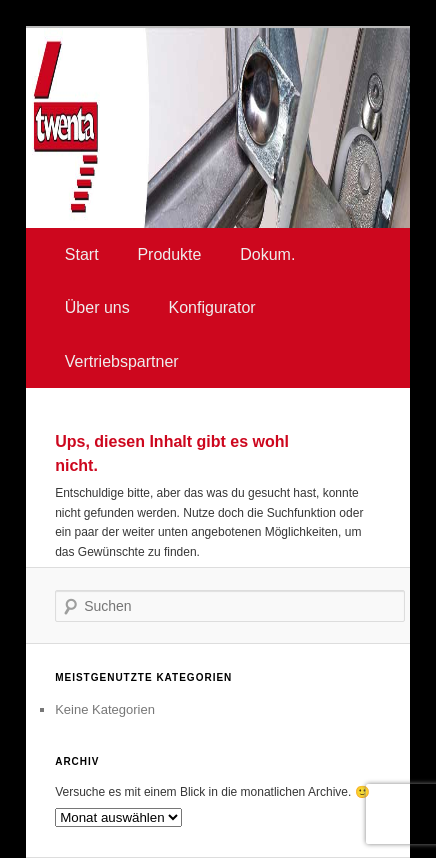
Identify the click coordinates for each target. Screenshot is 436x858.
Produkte (169, 254)
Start (82, 254)
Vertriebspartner (122, 361)
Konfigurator (212, 307)
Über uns (97, 307)
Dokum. (267, 254)
